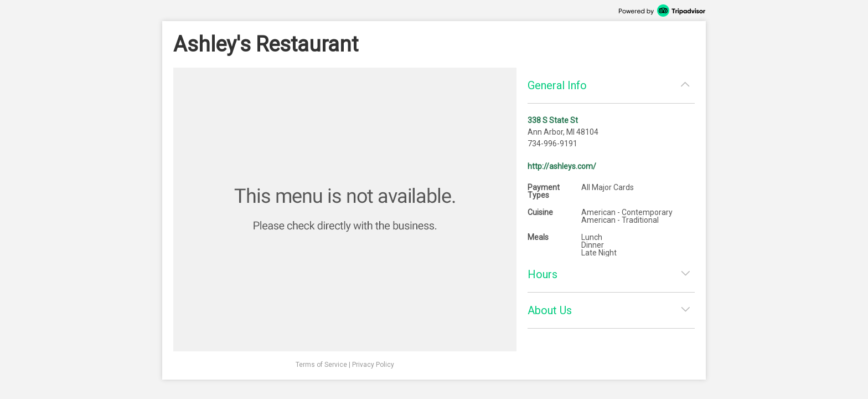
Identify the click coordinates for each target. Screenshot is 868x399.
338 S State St (553, 120)
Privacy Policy (373, 365)
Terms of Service (321, 365)
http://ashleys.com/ (562, 166)
